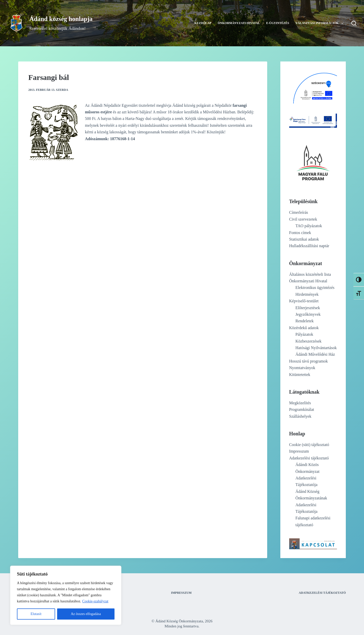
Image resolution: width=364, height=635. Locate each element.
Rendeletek (305, 321)
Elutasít (36, 614)
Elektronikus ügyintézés (315, 288)
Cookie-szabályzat (95, 601)
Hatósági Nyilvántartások (316, 348)
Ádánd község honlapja (61, 19)
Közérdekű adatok (304, 328)
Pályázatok (304, 334)
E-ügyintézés (278, 23)
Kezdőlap (203, 23)
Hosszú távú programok (309, 361)
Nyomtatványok (302, 368)
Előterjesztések (308, 308)
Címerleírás (299, 212)
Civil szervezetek (303, 219)
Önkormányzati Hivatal (239, 23)
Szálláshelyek (300, 416)
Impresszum (299, 451)
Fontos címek (300, 233)
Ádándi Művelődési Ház (315, 354)
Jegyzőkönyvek (308, 314)
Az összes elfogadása (86, 614)
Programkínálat (302, 409)
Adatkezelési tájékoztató (309, 458)
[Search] (354, 23)
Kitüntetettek (300, 375)
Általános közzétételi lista (310, 274)
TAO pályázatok (309, 226)
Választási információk (320, 23)
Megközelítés (300, 403)
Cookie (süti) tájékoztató (309, 445)
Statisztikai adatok (304, 239)
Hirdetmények (307, 294)
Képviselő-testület (304, 301)
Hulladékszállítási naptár (309, 246)
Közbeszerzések (309, 341)
